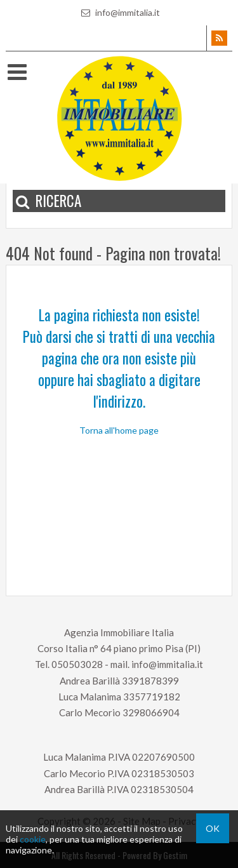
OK (213, 828)
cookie (33, 839)
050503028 (77, 664)
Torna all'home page (119, 430)
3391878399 (150, 681)
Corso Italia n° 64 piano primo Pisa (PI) (119, 648)
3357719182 (152, 697)
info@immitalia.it (119, 12)
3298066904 (151, 712)
